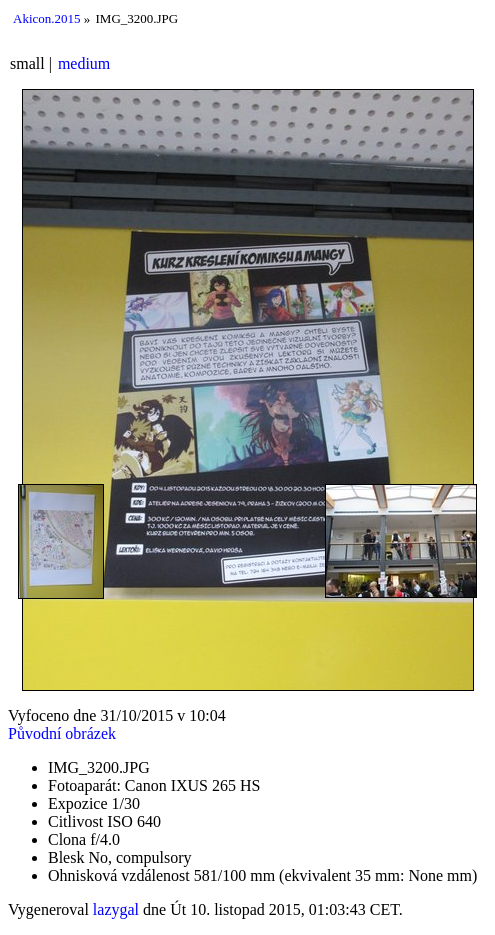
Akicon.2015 (47, 18)
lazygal (116, 909)
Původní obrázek (62, 733)
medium (84, 63)
